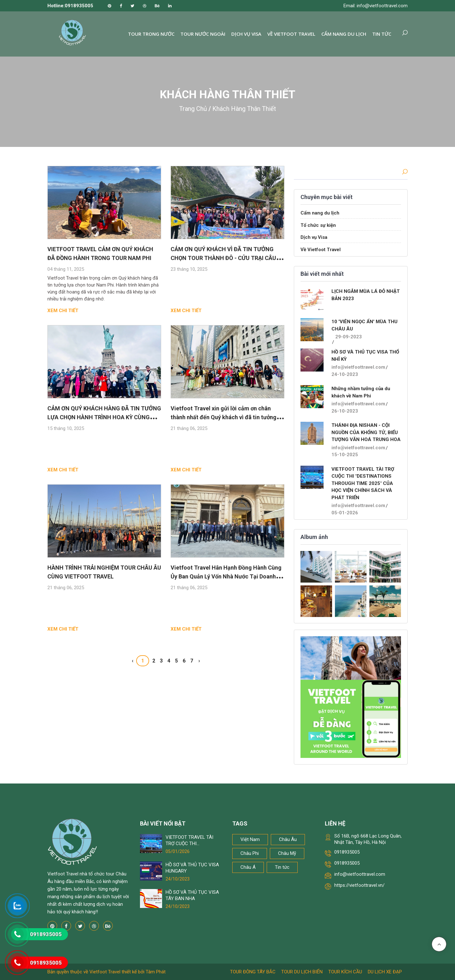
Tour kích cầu (345, 972)
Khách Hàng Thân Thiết (244, 109)
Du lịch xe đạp (385, 972)
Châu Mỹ (287, 853)
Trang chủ (193, 109)
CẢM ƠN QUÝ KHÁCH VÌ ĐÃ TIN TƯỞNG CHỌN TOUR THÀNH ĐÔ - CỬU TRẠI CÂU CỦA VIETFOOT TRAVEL (223, 258)
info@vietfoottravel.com (358, 367)
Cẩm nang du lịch (344, 34)
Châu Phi (250, 853)
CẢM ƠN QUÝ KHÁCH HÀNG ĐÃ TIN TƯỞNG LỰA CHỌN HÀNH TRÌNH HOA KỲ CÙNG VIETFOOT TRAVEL (104, 417)
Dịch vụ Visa (246, 34)
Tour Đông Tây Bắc (253, 972)
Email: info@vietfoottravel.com (376, 6)
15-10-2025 (345, 455)
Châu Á (248, 867)
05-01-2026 (345, 513)
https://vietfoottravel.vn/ (359, 885)
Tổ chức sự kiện (318, 225)
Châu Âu (288, 839)
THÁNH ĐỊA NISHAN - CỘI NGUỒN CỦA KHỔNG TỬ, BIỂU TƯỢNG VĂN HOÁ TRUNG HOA (366, 432)
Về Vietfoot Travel (291, 34)
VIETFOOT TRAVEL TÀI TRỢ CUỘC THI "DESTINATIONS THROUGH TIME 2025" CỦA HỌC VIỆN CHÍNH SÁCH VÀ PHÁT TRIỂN (363, 483)
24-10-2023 (345, 374)
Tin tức (382, 34)
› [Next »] (199, 661)
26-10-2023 (345, 411)
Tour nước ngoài (203, 34)
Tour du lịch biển (302, 972)
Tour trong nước (151, 34)
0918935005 (347, 852)
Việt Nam (250, 839)
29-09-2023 (349, 337)
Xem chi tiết (63, 311)
